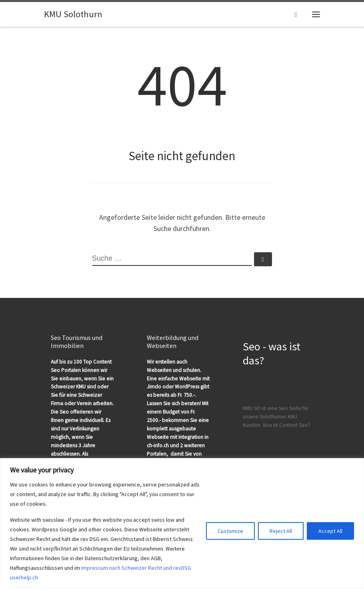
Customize (230, 531)
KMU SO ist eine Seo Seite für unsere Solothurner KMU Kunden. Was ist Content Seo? (277, 417)
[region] (182, 524)
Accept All (330, 531)
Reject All (281, 531)
